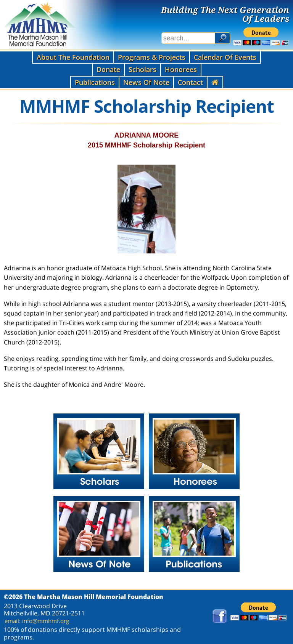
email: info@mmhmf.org (37, 621)
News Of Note (146, 82)
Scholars (142, 69)
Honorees (181, 69)
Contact (190, 82)
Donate (108, 69)
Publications (95, 82)
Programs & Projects (152, 57)
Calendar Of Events (225, 57)
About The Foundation (73, 57)
